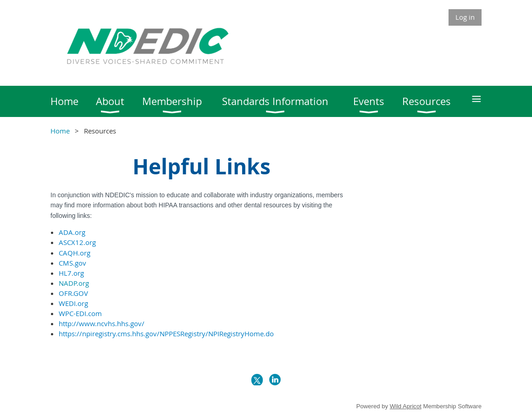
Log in (465, 17)
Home (60, 131)
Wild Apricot (406, 406)
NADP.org (74, 283)
